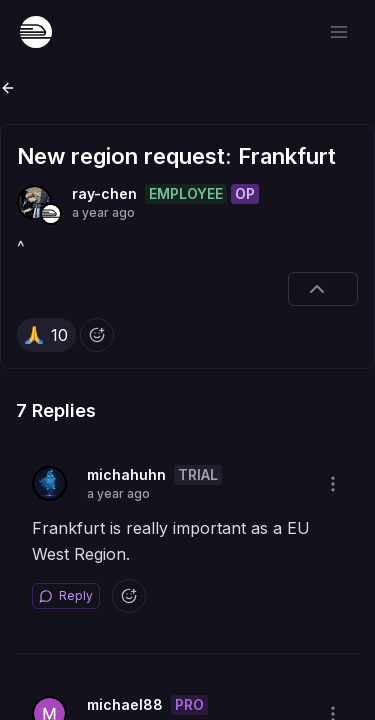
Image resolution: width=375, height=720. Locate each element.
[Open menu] (339, 32)
